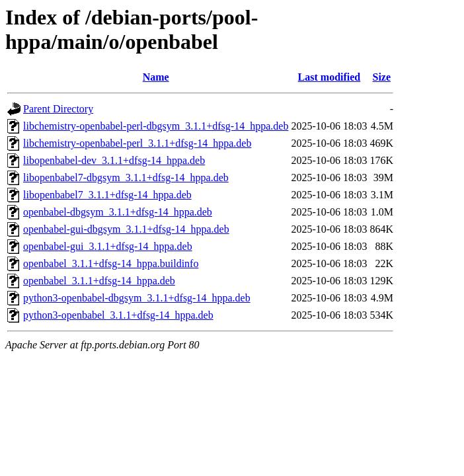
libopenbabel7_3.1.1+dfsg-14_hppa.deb (107, 195)
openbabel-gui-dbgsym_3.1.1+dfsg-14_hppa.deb (126, 229)
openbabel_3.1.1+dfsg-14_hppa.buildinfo (111, 263)
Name (156, 77)
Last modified (329, 77)
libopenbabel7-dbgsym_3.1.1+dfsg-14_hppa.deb (126, 178)
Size (381, 77)
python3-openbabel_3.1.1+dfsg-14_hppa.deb (118, 315)
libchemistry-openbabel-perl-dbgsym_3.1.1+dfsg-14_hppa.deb (156, 126)
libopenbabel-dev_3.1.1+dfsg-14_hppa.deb (114, 160)
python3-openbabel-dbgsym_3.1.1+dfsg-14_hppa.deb (137, 298)
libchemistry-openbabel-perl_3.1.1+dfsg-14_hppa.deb (137, 143)
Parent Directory (58, 109)
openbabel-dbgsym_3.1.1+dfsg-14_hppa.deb (118, 212)
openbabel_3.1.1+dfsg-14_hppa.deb (99, 281)
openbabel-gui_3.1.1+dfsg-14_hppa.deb (108, 246)
